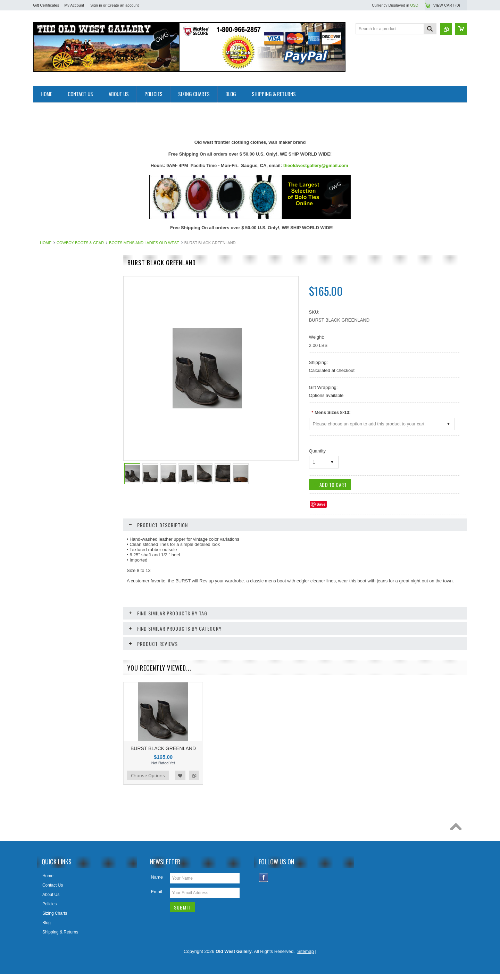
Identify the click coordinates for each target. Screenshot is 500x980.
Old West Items (51, 523)
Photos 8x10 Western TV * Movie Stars (73, 534)
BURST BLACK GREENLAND (163, 748)
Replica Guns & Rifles (57, 570)
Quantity (317, 451)
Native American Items (58, 511)
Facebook (264, 884)
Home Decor (48, 440)
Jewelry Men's (50, 452)
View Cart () (447, 5)
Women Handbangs (55, 605)
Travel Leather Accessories (62, 617)
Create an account (123, 5)
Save (321, 504)
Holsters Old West (53, 429)
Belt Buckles (48, 346)
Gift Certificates (46, 5)
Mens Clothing (50, 499)
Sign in (96, 5)
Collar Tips (47, 370)
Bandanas (46, 323)
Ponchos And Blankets (58, 558)
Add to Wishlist (93, 750)
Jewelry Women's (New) (59, 464)
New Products (50, 288)
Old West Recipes (53, 299)
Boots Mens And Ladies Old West (144, 243)
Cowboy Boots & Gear (80, 243)
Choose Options (58, 750)
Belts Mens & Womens (58, 334)
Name (157, 883)
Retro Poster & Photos (57, 593)
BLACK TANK (75, 723)
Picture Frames (51, 546)
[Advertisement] (159, 118)
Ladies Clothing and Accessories (67, 476)
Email (156, 898)
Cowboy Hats (49, 393)
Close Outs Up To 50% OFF (63, 276)
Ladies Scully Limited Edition (63, 488)
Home (46, 243)
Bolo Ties (45, 358)
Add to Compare (107, 750)
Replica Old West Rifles (59, 582)
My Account (74, 5)
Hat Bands (47, 405)
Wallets (44, 629)
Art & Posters (49, 311)
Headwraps (47, 417)
